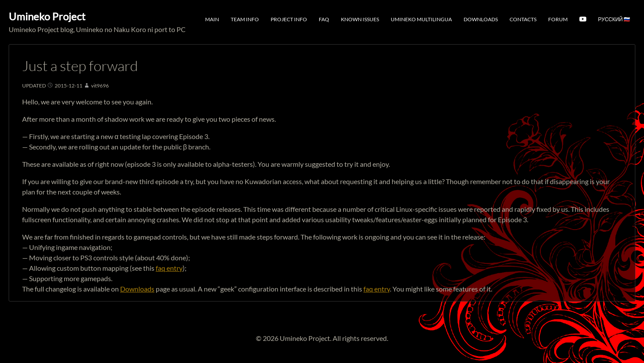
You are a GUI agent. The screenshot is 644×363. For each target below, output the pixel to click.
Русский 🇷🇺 (614, 19)
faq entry (169, 268)
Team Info (245, 19)
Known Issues (360, 19)
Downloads (481, 19)
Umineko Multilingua (421, 19)
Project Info (289, 19)
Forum (558, 19)
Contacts (523, 19)
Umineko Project (47, 16)
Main (212, 19)
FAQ (324, 19)
